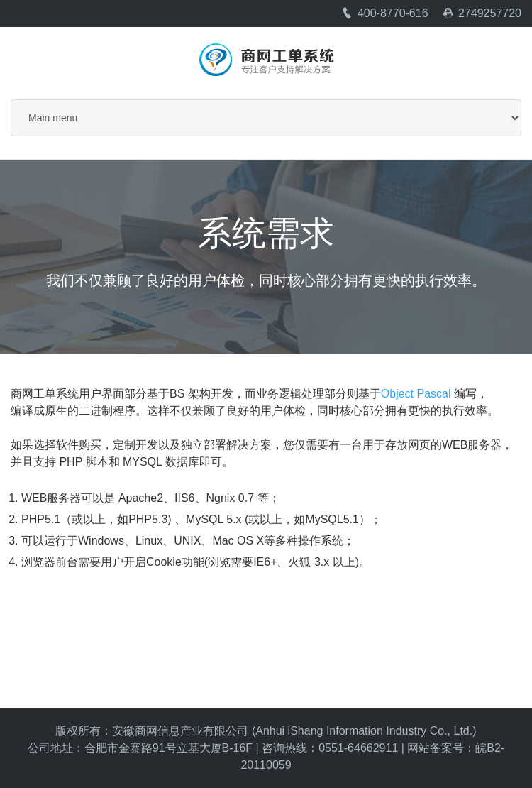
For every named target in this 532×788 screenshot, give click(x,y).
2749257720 (482, 13)
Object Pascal (416, 394)
